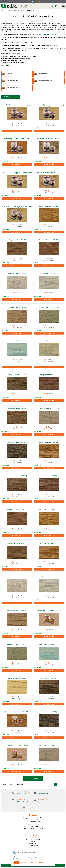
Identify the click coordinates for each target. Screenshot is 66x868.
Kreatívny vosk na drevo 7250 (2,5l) (49, 577)
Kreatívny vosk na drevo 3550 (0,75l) (49, 442)
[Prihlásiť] (56, 6)
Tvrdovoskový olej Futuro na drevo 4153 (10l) (17, 139)
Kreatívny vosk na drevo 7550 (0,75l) (17, 341)
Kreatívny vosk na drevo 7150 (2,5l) (17, 577)
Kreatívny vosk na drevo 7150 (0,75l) (17, 274)
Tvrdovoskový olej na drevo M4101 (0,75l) (49, 611)
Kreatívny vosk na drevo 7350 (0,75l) (17, 307)
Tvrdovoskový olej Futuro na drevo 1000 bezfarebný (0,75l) (17, 207)
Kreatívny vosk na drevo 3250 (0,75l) (17, 240)
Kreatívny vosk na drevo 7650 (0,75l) (49, 341)
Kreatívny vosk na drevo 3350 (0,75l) (49, 240)
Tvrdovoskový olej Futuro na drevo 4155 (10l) (49, 139)
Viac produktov (33, 779)
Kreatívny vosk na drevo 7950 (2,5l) (49, 678)
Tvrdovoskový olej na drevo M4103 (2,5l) (17, 712)
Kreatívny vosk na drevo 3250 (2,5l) (17, 543)
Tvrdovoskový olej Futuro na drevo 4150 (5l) (49, 172)
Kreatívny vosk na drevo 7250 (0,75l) (49, 274)
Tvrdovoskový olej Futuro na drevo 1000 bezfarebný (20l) (17, 173)
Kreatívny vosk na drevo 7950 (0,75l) (17, 375)
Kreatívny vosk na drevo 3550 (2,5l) (49, 543)
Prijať (16, 863)
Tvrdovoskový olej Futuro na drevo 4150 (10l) (17, 105)
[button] (52, 6)
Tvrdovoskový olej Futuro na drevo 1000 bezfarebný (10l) (49, 106)
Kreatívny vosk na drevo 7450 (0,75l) (49, 307)
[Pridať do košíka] (17, 131)
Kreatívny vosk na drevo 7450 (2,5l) (17, 644)
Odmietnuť (41, 863)
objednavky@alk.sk (43, 794)
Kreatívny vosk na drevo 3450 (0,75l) (49, 375)
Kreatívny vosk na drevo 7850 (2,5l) (49, 712)
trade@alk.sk (27, 1)
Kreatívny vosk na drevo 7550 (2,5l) (49, 644)
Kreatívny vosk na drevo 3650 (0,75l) (17, 408)
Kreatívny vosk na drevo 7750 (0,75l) (49, 408)
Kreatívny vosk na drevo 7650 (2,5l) (17, 678)
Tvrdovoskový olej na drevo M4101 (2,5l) (17, 746)
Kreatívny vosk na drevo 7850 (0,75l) (17, 442)
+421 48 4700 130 (38, 1)
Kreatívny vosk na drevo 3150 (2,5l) (49, 510)
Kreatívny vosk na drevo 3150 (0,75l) (49, 206)
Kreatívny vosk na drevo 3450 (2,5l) (49, 476)
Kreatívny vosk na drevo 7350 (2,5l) (17, 611)
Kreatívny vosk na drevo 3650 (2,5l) (17, 476)
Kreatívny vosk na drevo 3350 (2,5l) (17, 510)
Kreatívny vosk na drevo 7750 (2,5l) (49, 746)
